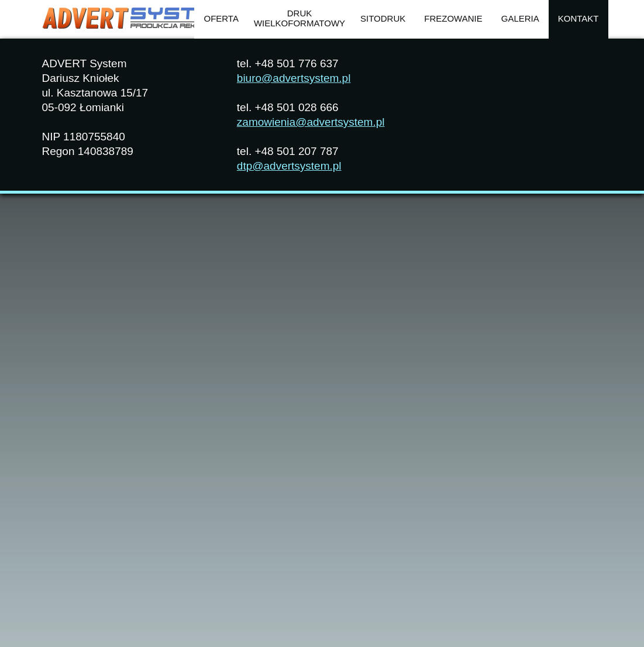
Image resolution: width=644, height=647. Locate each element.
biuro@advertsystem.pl (294, 78)
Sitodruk (383, 18)
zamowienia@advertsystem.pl (311, 122)
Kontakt (578, 18)
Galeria (520, 18)
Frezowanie (453, 18)
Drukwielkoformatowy (299, 18)
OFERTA (221, 18)
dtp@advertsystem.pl (289, 166)
